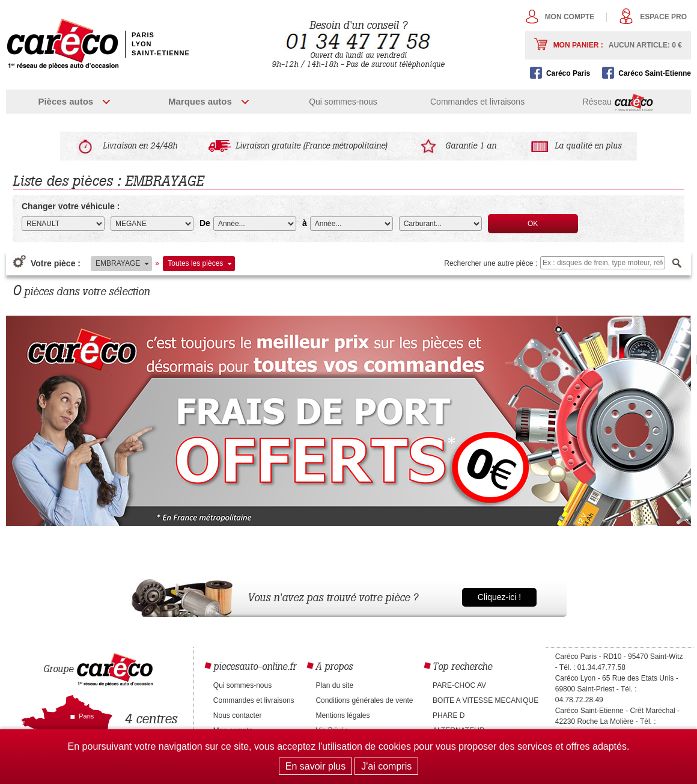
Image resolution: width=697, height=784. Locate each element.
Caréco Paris (568, 73)
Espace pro (663, 17)
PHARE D (449, 715)
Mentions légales (342, 715)
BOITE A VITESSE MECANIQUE (485, 700)
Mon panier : (618, 45)
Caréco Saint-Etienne (655, 73)
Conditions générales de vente (364, 700)
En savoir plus (316, 766)
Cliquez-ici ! (499, 597)
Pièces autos (65, 101)
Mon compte (570, 17)
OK (533, 224)
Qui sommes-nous (343, 102)
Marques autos (200, 101)
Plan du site (334, 685)
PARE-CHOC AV (459, 685)
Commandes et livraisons (477, 102)
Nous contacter (238, 715)
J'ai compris (386, 766)
